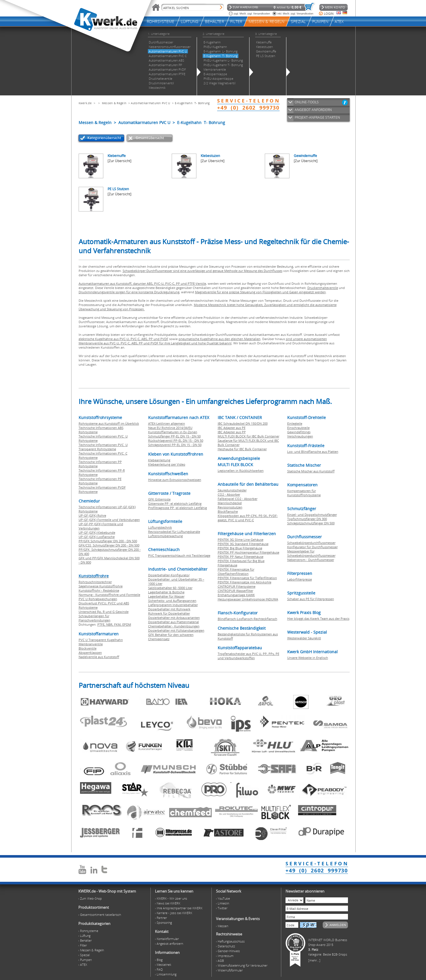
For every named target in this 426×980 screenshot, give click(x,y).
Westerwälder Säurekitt (304, 638)
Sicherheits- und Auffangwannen (172, 601)
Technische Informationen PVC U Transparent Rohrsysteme (103, 447)
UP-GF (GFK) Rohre (92, 515)
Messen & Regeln (114, 103)
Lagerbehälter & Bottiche (166, 592)
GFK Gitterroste (159, 499)
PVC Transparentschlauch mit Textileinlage (179, 555)
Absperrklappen (90, 653)
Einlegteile (295, 423)
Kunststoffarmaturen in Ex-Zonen (173, 432)
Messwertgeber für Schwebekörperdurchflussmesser (311, 553)
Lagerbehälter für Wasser (166, 596)
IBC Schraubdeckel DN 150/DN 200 (243, 423)
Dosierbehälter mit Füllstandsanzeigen (176, 630)
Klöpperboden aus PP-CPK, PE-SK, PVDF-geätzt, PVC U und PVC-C (248, 518)
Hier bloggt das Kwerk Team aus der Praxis (318, 618)
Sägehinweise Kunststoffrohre (101, 586)
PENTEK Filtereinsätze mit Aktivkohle (245, 582)
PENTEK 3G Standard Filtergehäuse (243, 544)
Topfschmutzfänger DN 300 (307, 519)
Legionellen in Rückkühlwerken (241, 471)
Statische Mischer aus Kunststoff (311, 471)
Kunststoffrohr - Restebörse (99, 590)
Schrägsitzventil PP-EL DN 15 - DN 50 (175, 445)
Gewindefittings (299, 432)
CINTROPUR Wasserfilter (235, 591)
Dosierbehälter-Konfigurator (169, 575)
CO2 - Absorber (229, 494)
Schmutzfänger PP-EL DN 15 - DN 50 (174, 436)
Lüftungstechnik (160, 527)
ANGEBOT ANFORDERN (313, 110)
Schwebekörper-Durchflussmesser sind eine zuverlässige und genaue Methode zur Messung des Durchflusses (202, 271)
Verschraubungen (300, 436)
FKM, (118, 624)
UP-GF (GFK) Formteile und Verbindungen (109, 520)
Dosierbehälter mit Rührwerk (169, 609)
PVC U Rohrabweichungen (98, 599)
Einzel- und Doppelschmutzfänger (312, 515)
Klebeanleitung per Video (167, 464)
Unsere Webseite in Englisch (308, 658)
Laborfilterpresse (300, 579)
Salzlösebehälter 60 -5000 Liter (170, 588)
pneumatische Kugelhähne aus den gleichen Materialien (220, 339)
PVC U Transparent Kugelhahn (101, 640)
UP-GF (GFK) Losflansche (97, 537)
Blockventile (88, 648)
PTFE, (102, 624)
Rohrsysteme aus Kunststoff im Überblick (109, 423)
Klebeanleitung (159, 460)
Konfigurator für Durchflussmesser (312, 547)
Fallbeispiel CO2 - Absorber (238, 499)
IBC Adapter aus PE (232, 428)
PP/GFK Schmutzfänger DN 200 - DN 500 (108, 541)
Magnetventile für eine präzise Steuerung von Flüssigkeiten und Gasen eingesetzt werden (260, 292)
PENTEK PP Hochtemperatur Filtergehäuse (248, 552)
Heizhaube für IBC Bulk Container (242, 449)
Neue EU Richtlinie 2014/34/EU (170, 428)
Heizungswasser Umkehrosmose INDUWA (248, 599)
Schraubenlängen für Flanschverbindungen (95, 618)
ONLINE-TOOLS (307, 102)
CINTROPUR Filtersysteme (237, 586)
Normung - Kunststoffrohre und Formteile (109, 595)
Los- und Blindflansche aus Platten (313, 452)
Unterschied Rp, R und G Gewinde (104, 612)
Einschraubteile (298, 428)
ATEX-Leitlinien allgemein (167, 423)
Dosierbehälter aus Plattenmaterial (174, 622)
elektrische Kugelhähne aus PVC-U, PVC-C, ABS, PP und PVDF (123, 339)
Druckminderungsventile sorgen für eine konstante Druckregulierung (129, 292)
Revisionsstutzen (230, 507)
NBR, (110, 624)
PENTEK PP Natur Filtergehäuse (241, 557)
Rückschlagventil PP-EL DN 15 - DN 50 (176, 440)
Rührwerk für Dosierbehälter (169, 613)
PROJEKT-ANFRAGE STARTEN (317, 117)
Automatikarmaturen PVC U (150, 103)
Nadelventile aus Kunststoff (99, 657)
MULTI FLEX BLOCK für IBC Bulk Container (248, 436)
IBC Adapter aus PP (232, 432)
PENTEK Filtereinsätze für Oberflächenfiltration (236, 571)
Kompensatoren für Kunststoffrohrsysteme (304, 493)
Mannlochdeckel (230, 503)
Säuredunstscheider (232, 490)
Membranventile (91, 644)
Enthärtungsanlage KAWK (236, 595)
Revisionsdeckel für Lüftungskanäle (174, 532)
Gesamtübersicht (150, 138)
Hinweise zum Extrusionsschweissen (175, 480)
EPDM (127, 624)
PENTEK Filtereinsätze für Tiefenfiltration (247, 578)
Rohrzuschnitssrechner (95, 582)
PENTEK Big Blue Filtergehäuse (240, 548)
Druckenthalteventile (323, 288)
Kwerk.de (85, 103)
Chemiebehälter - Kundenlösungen (174, 626)
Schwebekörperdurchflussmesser (311, 543)
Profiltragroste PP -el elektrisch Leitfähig (178, 508)
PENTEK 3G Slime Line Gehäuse (241, 540)
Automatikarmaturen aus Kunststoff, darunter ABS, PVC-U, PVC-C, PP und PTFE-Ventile (142, 283)
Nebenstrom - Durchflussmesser (311, 560)
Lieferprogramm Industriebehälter (173, 605)
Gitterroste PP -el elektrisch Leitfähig (175, 503)
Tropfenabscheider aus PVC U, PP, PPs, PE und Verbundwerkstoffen (248, 656)
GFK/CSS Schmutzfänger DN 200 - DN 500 (109, 545)
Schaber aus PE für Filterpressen (311, 599)
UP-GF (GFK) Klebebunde (97, 532)
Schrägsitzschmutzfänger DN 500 (311, 523)
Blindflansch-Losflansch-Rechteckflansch (247, 619)
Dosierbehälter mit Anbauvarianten (174, 618)
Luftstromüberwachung (165, 536)
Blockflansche (228, 511)
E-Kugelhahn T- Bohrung (192, 103)
